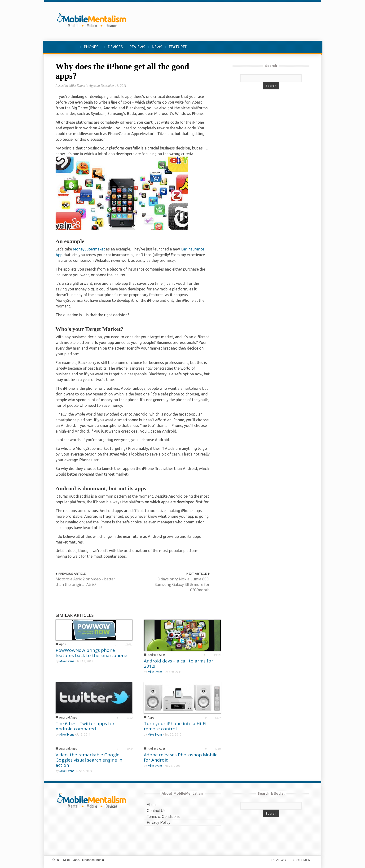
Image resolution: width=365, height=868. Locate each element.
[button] (305, 47)
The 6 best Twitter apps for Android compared (85, 726)
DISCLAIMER (301, 860)
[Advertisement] (225, 21)
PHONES (91, 49)
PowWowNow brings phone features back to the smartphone (91, 653)
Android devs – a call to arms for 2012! (178, 663)
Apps (62, 644)
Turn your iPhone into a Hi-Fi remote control (175, 726)
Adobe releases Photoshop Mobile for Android (181, 757)
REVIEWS (137, 47)
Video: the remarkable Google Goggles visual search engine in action (89, 760)
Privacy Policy (159, 822)
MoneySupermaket (89, 249)
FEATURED (178, 47)
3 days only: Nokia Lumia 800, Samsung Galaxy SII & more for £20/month (182, 584)
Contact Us (156, 811)
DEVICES (115, 47)
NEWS (157, 47)
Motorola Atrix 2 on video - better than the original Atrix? (85, 582)
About (152, 805)
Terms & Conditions (163, 817)
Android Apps (156, 655)
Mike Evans (67, 661)
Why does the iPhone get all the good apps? (122, 71)
